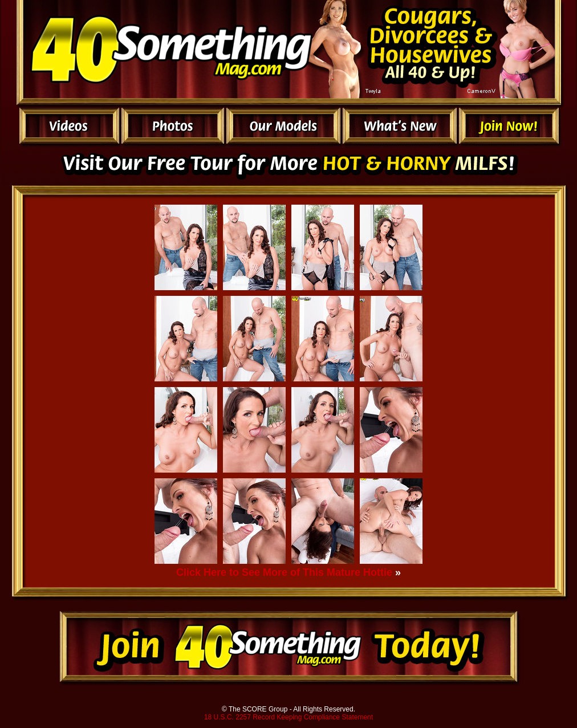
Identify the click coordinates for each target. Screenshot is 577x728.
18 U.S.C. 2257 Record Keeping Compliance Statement (288, 717)
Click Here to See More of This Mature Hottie (284, 572)
